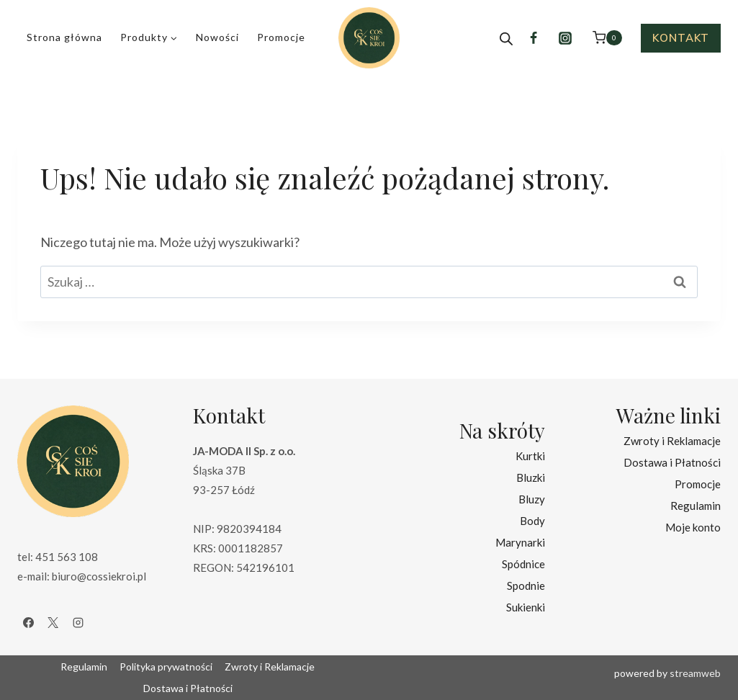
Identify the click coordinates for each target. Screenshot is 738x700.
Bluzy (532, 499)
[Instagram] (565, 38)
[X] (53, 622)
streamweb (695, 673)
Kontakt (681, 38)
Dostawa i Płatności (672, 462)
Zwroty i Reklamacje (672, 441)
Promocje (281, 37)
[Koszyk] (607, 38)
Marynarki (520, 542)
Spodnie (526, 585)
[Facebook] (534, 38)
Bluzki (531, 477)
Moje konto (693, 527)
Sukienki (526, 607)
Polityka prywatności (166, 667)
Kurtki (530, 456)
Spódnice (523, 564)
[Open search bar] (506, 38)
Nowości (217, 37)
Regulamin (696, 506)
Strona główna (64, 37)
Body (532, 521)
